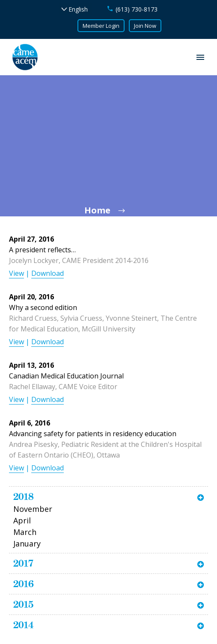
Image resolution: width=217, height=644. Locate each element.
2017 (23, 563)
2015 (23, 604)
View (16, 273)
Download (48, 273)
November (33, 509)
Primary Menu (200, 57)
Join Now (145, 26)
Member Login (101, 26)
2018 (24, 496)
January (27, 544)
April (22, 520)
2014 (24, 625)
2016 (24, 584)
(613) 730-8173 (137, 9)
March (25, 532)
